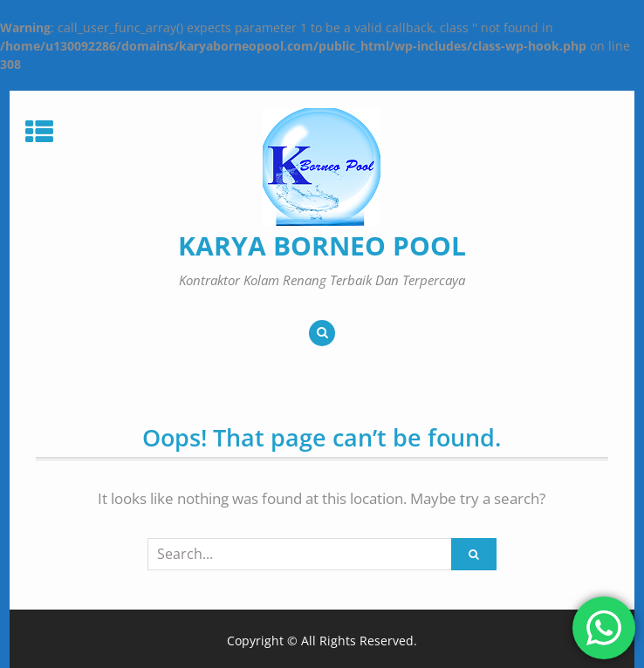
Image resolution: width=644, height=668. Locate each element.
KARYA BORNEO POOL (322, 245)
